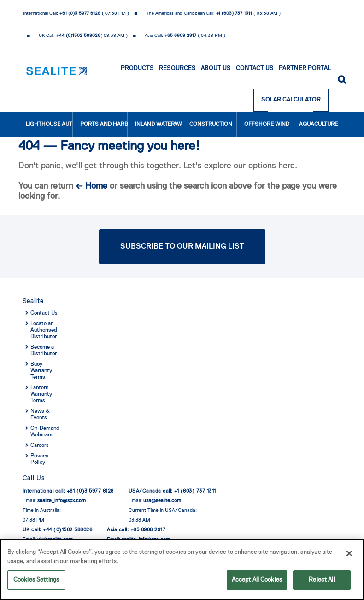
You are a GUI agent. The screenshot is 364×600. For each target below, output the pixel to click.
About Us (216, 68)
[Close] (349, 554)
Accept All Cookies (257, 581)
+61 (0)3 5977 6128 (80, 13)
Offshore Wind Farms (268, 125)
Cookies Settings (36, 581)
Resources (177, 68)
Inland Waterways (159, 125)
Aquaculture (318, 125)
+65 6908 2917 (180, 36)
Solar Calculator (291, 100)
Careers (40, 446)
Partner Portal (305, 68)
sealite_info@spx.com (62, 501)
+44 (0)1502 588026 (78, 36)
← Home (91, 186)
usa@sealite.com (162, 501)
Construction (211, 125)
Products (137, 68)
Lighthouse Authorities (50, 125)
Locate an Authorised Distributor (44, 330)
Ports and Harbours (104, 125)
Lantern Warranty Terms (41, 394)
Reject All (322, 581)
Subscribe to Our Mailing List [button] (182, 247)
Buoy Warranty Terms (41, 371)
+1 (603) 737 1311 (234, 13)
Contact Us (255, 68)
